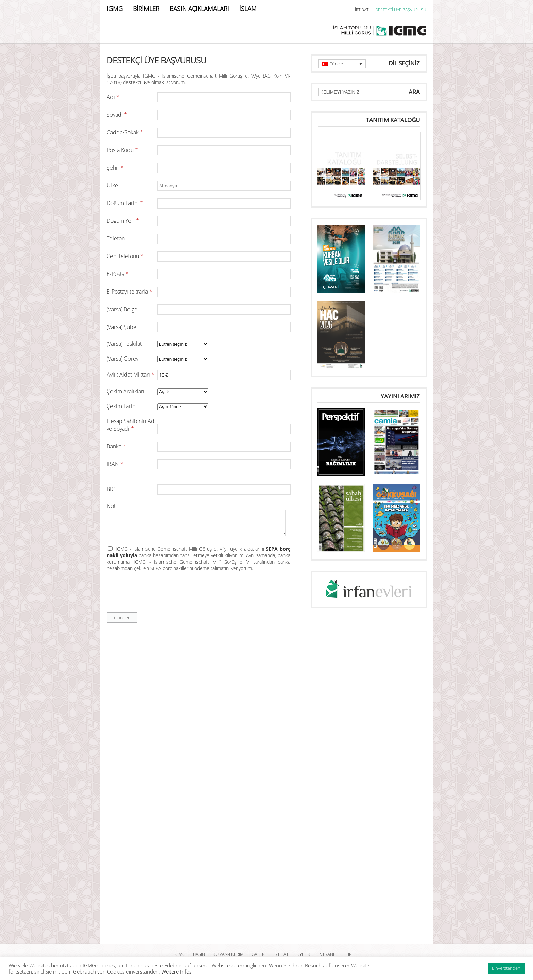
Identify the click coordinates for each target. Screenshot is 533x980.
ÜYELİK (303, 954)
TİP (349, 954)
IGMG (115, 9)
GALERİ (259, 954)
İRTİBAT (362, 10)
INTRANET (328, 954)
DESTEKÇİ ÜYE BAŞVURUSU (401, 10)
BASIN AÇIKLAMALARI (199, 9)
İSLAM (248, 9)
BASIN (199, 954)
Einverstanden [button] (506, 968)
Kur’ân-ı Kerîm (228, 954)
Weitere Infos (177, 971)
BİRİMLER (146, 9)
